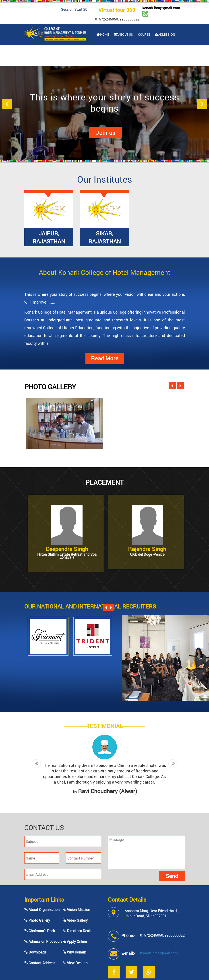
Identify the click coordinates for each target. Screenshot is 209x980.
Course (144, 34)
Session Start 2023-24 (86, 9)
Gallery (130, 55)
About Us (123, 34)
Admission (165, 34)
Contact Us (154, 55)
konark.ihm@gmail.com (161, 8)
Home (103, 34)
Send (172, 876)
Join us (106, 133)
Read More (105, 358)
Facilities (106, 55)
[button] (7, 104)
